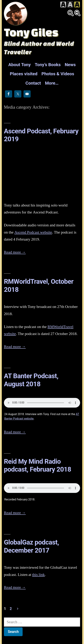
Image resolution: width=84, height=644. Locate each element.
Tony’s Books (48, 65)
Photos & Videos (58, 74)
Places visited (24, 74)
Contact (33, 83)
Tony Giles (31, 32)
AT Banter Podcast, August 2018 (31, 380)
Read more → (15, 252)
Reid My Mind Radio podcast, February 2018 (38, 465)
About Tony (20, 65)
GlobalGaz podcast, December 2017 (31, 546)
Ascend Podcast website (33, 232)
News (70, 65)
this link (39, 575)
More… (52, 83)
